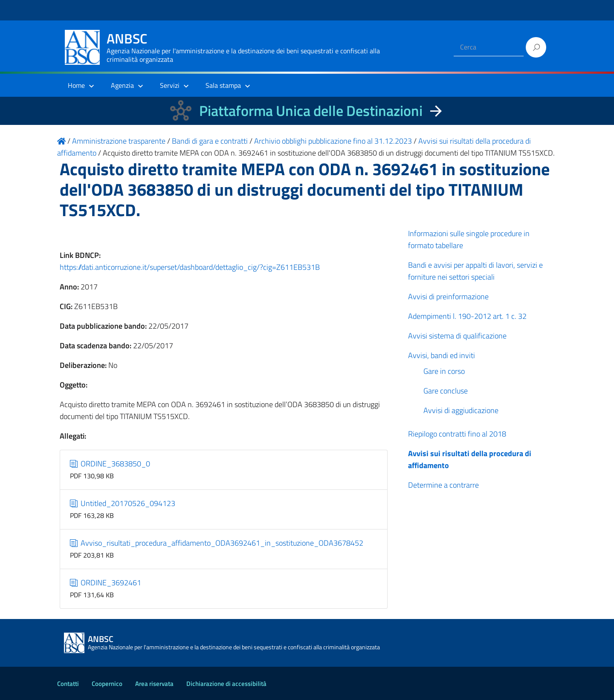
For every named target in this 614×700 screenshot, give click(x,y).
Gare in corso (444, 371)
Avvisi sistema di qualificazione (457, 336)
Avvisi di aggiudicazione (461, 410)
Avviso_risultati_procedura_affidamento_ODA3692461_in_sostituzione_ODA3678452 (217, 543)
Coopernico (107, 684)
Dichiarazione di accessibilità (226, 684)
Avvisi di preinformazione (448, 296)
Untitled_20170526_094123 (123, 503)
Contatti (68, 684)
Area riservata (154, 684)
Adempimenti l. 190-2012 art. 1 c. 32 (467, 316)
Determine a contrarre (443, 485)
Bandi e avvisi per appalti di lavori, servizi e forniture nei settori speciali (475, 271)
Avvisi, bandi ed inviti (442, 355)
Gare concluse (446, 391)
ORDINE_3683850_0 (110, 464)
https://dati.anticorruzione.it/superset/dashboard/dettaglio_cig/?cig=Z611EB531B (190, 267)
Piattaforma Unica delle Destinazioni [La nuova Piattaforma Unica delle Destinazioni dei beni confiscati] (311, 111)
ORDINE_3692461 (106, 583)
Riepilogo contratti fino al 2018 (457, 434)
